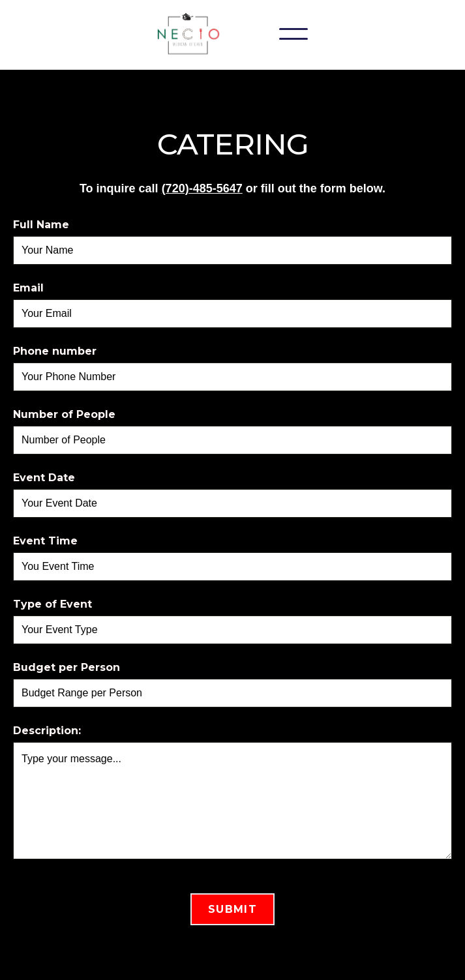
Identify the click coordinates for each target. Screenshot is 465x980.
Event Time (45, 541)
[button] (293, 34)
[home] (192, 34)
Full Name (41, 225)
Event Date (44, 478)
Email (28, 288)
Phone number (55, 351)
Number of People (64, 414)
